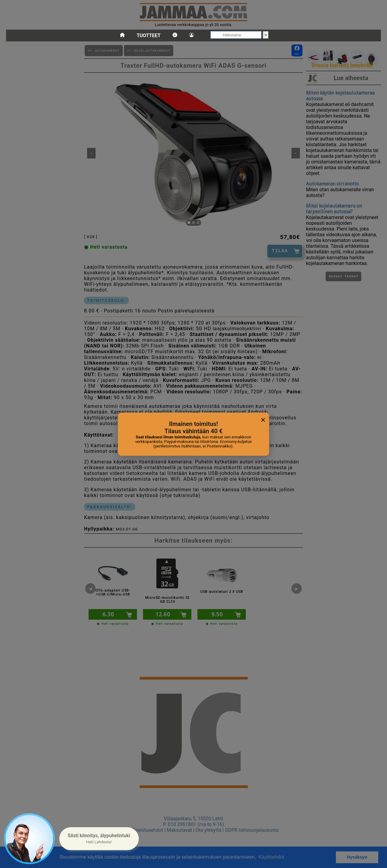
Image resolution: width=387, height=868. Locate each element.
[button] (99, 839)
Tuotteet (149, 35)
